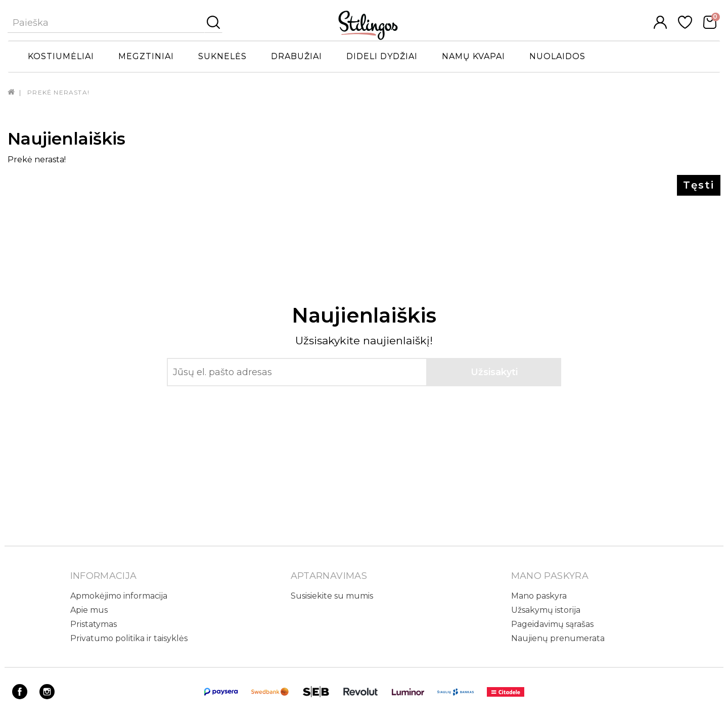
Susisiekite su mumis (332, 596)
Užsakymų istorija (546, 610)
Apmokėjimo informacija (119, 596)
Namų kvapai (473, 56)
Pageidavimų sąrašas (552, 624)
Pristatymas (94, 624)
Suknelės (222, 56)
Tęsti (699, 185)
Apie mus (89, 610)
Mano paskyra (539, 596)
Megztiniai (146, 56)
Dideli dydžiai (382, 56)
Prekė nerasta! (58, 92)
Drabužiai (297, 56)
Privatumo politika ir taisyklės (129, 638)
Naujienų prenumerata (558, 638)
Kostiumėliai (61, 56)
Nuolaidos (557, 56)
